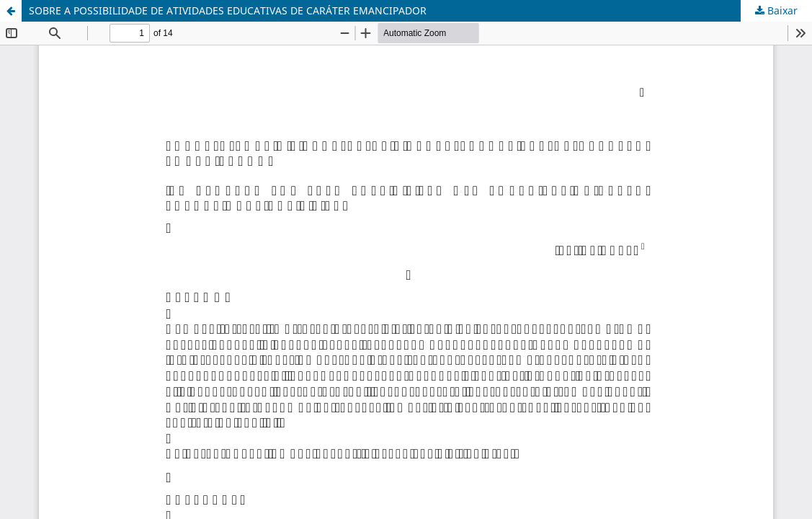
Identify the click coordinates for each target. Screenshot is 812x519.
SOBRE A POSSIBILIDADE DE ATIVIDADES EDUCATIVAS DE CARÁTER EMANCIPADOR (228, 10)
